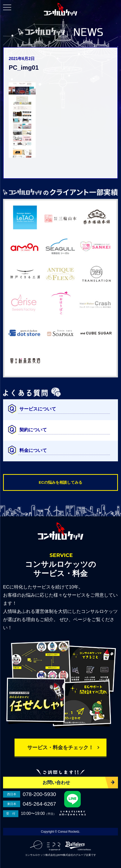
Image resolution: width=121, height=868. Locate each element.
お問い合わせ (56, 783)
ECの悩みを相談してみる (60, 482)
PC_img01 (24, 68)
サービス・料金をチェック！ (60, 747)
